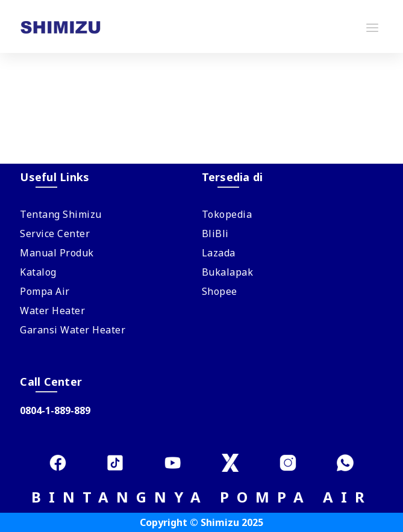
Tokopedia (227, 214)
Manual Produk (57, 253)
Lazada (219, 253)
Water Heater (52, 311)
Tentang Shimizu (61, 214)
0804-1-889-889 (55, 410)
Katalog (38, 272)
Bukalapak (228, 272)
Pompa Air (45, 291)
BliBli (215, 234)
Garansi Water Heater (73, 330)
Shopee (220, 291)
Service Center (55, 234)
